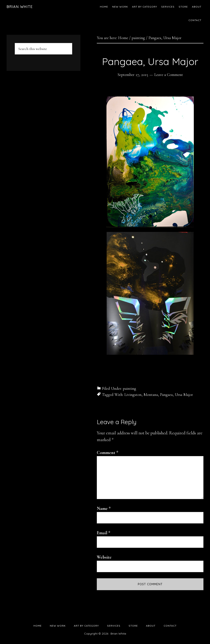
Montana (151, 395)
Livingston (133, 395)
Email (104, 533)
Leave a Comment (169, 75)
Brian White (20, 7)
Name (104, 508)
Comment (108, 453)
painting (130, 389)
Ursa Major (184, 395)
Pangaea (166, 395)
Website (104, 557)
